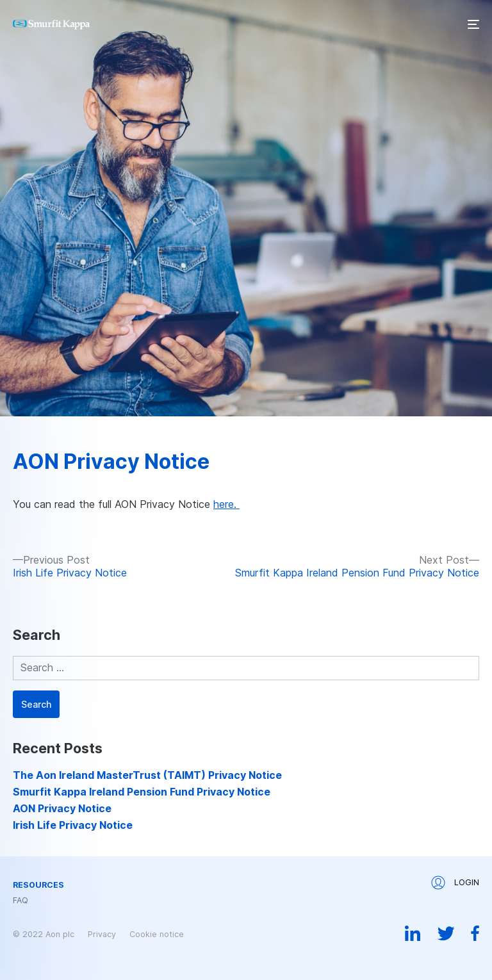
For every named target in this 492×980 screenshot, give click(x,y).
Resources (38, 885)
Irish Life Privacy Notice (73, 825)
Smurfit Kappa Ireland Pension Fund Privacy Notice (142, 792)
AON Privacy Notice (111, 461)
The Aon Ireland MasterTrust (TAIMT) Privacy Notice (147, 775)
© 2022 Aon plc (44, 934)
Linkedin (413, 933)
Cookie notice (157, 934)
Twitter (446, 933)
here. (226, 504)
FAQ (20, 901)
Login (455, 883)
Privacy (102, 934)
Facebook (475, 933)
